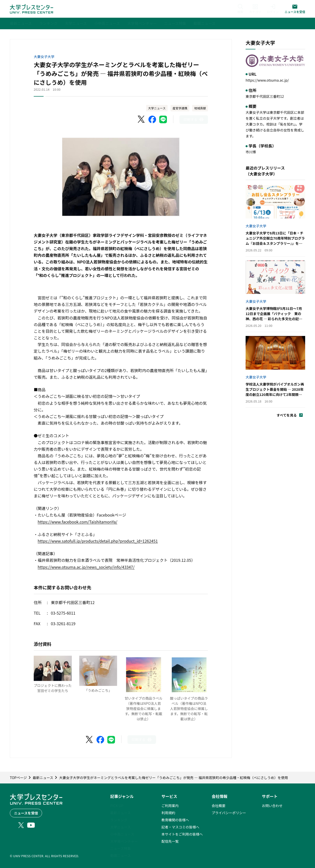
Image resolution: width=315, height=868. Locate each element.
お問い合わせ (272, 806)
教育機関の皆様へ (175, 820)
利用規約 (168, 813)
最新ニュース (120, 813)
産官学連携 (180, 108)
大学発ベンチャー (124, 841)
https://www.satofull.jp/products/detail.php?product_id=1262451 (98, 541)
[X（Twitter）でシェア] (142, 119)
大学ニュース (157, 108)
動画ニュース (120, 855)
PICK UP (117, 806)
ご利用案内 (170, 806)
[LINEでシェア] (163, 119)
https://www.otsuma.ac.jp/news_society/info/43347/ (86, 567)
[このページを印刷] (194, 120)
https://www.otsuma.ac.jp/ (267, 80)
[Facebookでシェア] (152, 119)
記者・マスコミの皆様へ (180, 827)
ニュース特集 (120, 848)
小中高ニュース (122, 834)
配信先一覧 (170, 841)
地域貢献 (200, 108)
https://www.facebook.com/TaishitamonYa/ (78, 522)
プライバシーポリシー (229, 813)
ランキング (119, 820)
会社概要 (219, 806)
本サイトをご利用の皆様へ (182, 834)
